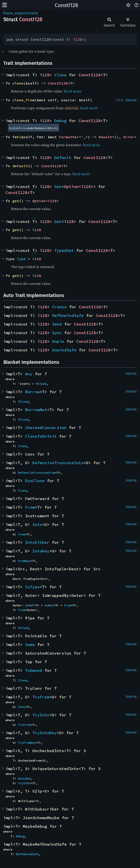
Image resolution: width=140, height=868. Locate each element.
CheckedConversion (46, 428)
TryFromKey (27, 743)
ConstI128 (66, 5)
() (117, 137)
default (20, 166)
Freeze (59, 307)
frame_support (15, 13)
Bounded (24, 778)
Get (58, 187)
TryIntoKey (45, 733)
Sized (42, 384)
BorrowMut (36, 410)
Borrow (32, 392)
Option (71, 187)
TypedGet (64, 250)
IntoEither (37, 542)
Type (21, 259)
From (30, 507)
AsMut (49, 605)
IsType (32, 587)
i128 (77, 39)
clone (18, 83)
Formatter (69, 137)
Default (63, 158)
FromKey (24, 561)
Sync (57, 333)
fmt (16, 137)
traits (33, 13)
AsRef (29, 605)
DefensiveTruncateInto (58, 463)
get (16, 201)
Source (131, 100)
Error (129, 137)
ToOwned (34, 670)
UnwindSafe (64, 350)
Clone (60, 75)
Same (30, 645)
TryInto (41, 715)
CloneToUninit (41, 436)
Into (37, 524)
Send (57, 324)
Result (105, 137)
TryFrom (41, 697)
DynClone (35, 481)
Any (29, 374)
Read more (73, 91)
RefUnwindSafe (68, 315)
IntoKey (41, 551)
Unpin (58, 341)
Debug (60, 121)
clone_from (23, 100)
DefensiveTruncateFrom (37, 473)
